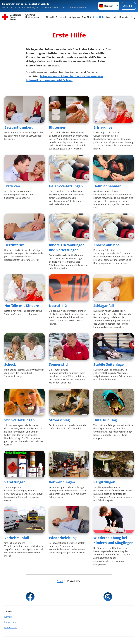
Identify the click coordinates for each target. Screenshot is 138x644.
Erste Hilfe (99, 17)
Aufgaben (75, 17)
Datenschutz (11, 628)
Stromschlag (59, 420)
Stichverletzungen (19, 420)
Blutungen (58, 127)
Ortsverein (62, 17)
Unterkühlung (105, 420)
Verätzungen (15, 482)
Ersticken (12, 186)
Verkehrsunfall (17, 538)
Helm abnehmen (107, 186)
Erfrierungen (104, 127)
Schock (10, 364)
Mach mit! (112, 17)
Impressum (10, 622)
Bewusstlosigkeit (19, 127)
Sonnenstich (59, 364)
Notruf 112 (58, 306)
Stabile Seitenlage (109, 364)
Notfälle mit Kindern (22, 306)
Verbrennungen (62, 482)
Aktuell (50, 17)
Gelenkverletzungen (66, 186)
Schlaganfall (104, 306)
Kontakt (124, 17)
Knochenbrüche (107, 245)
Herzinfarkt (14, 245)
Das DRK (87, 17)
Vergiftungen (104, 482)
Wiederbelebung (63, 538)
